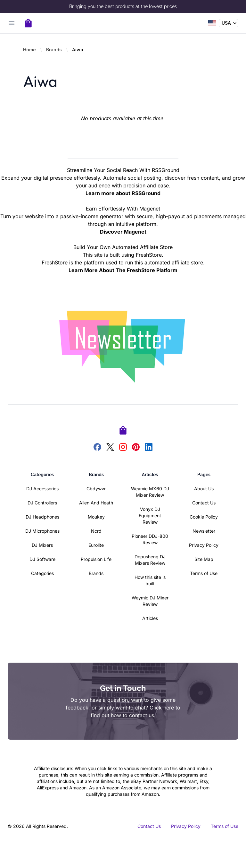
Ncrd (96, 531)
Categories (42, 573)
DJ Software (42, 559)
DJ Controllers (42, 503)
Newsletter (204, 531)
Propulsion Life (96, 559)
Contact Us (204, 503)
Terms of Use (204, 573)
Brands (54, 50)
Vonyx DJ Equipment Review (150, 516)
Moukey (96, 517)
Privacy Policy (204, 545)
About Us (204, 489)
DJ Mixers (42, 545)
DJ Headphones (42, 517)
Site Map (204, 559)
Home (29, 50)
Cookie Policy (204, 517)
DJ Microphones (42, 531)
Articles (150, 618)
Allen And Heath (96, 503)
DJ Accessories (42, 489)
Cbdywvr (96, 489)
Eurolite (96, 545)
